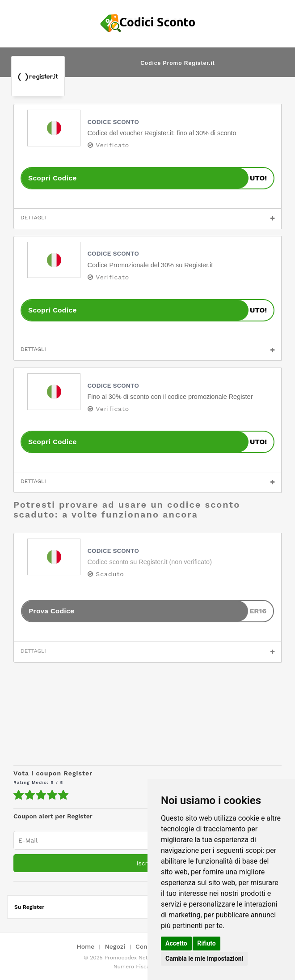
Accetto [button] (176, 943)
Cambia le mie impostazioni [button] (204, 959)
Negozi (115, 947)
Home (85, 947)
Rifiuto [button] (206, 943)
